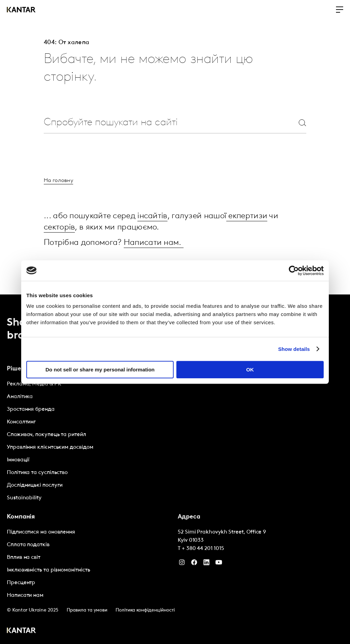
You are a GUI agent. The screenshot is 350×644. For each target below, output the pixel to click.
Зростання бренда (31, 408)
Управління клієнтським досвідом (50, 446)
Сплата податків (28, 544)
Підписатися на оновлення (41, 531)
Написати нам (25, 594)
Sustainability (24, 497)
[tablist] (175, 469)
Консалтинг (21, 421)
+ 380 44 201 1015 (203, 548)
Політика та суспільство (37, 472)
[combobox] (159, 123)
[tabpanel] (90, 440)
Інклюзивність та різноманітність (48, 569)
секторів (59, 227)
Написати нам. (154, 242)
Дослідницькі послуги (35, 484)
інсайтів (152, 216)
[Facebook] (194, 563)
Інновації (18, 459)
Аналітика (20, 396)
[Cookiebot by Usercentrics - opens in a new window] (294, 271)
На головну (58, 181)
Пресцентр (21, 582)
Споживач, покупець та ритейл (46, 434)
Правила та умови (87, 609)
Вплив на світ (24, 556)
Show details (294, 349)
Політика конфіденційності (145, 609)
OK (250, 370)
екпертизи (247, 216)
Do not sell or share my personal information (100, 370)
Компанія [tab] (21, 516)
